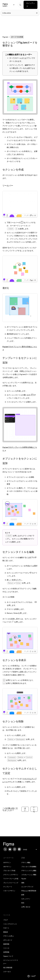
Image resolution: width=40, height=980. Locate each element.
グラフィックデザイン (11, 875)
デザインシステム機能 (29, 871)
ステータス (7, 972)
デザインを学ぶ (9, 936)
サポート (6, 928)
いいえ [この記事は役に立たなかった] (34, 809)
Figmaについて (8, 956)
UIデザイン (7, 863)
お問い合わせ (26, 907)
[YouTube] (10, 849)
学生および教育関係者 (29, 891)
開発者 (6, 932)
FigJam (5, 37)
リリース (6, 948)
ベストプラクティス (10, 924)
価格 (23, 883)
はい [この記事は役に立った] (25, 809)
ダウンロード (8, 940)
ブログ (6, 920)
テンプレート (8, 887)
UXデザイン (7, 867)
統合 (23, 903)
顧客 (23, 895)
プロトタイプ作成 (9, 871)
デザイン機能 (26, 863)
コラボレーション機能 (29, 875)
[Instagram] (15, 849)
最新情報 (6, 944)
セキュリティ (26, 899)
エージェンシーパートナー (11, 962)
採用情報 (6, 952)
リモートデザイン (9, 891)
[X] (5, 849)
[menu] (30, 850)
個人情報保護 (8, 968)
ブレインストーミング (11, 883)
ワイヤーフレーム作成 (11, 879)
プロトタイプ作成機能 (29, 867)
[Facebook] (19, 849)
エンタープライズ (27, 887)
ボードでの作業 (17, 37)
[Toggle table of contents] (20, 13)
